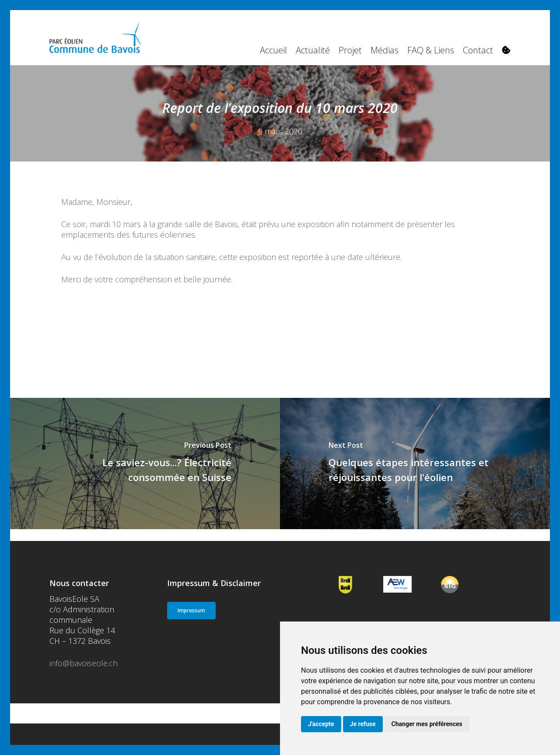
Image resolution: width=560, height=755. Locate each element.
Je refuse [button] (363, 724)
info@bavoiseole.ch (84, 663)
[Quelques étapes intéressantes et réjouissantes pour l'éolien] (415, 464)
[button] (191, 611)
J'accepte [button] (321, 724)
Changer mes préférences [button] (427, 724)
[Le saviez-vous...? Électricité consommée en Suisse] (145, 464)
